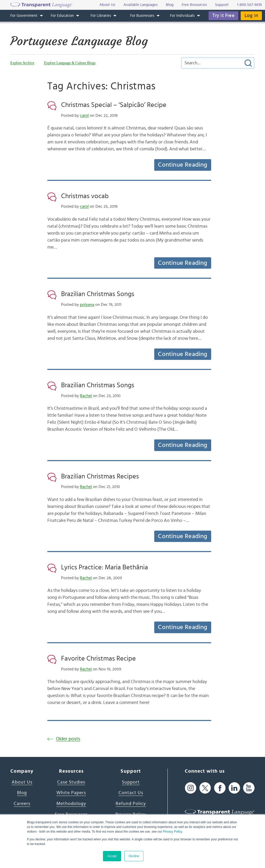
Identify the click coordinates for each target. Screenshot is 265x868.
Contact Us (131, 793)
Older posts (68, 739)
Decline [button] (134, 856)
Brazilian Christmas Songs (98, 294)
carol (84, 115)
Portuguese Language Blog (79, 41)
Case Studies (71, 782)
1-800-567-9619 (249, 5)
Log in (251, 16)
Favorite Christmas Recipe (98, 658)
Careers (22, 804)
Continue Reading (182, 165)
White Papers (71, 793)
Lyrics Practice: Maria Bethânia (105, 567)
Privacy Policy (172, 832)
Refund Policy (131, 804)
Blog (22, 793)
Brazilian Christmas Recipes (100, 476)
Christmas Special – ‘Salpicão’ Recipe (114, 105)
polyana (87, 305)
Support (131, 782)
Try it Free (223, 16)
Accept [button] (112, 856)
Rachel (86, 396)
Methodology (71, 804)
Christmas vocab (85, 196)
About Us (22, 782)
